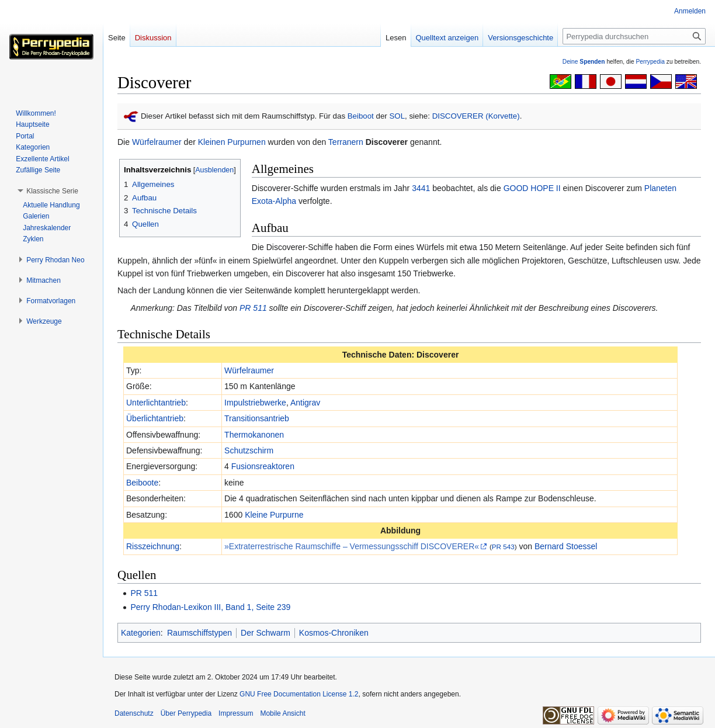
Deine (584, 62)
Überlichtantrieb (155, 418)
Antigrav (305, 403)
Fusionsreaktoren (263, 466)
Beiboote (142, 483)
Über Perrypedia (186, 713)
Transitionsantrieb (257, 418)
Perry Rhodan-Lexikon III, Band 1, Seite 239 (210, 607)
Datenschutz (134, 713)
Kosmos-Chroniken (334, 633)
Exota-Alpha (274, 201)
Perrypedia (650, 62)
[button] (52, 191)
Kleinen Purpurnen (232, 142)
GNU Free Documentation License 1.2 (299, 694)
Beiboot (361, 116)
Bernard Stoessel (566, 546)
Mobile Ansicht (282, 713)
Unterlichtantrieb (156, 403)
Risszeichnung (153, 546)
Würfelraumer (157, 142)
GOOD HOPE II (532, 188)
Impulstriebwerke (255, 403)
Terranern (346, 142)
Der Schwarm (265, 633)
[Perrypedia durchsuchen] (634, 36)
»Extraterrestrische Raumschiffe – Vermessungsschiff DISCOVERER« (352, 546)
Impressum (236, 713)
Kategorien (141, 633)
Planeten (660, 188)
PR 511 (253, 308)
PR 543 (503, 547)
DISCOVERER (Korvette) (476, 116)
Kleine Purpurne (274, 515)
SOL (397, 116)
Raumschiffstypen (199, 633)
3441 (421, 188)
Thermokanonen (254, 435)
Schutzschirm (249, 450)
